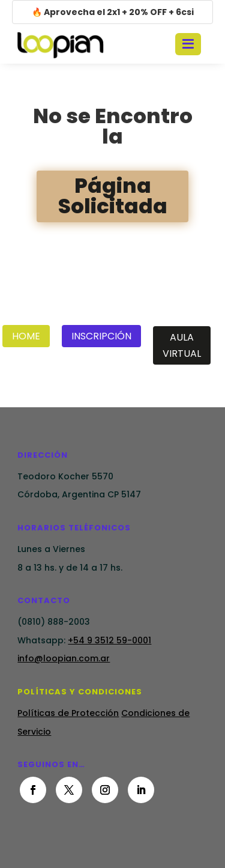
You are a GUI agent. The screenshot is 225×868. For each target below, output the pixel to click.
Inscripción (101, 336)
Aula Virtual (182, 345)
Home (26, 336)
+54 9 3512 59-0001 (109, 640)
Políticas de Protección (68, 713)
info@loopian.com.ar (64, 658)
